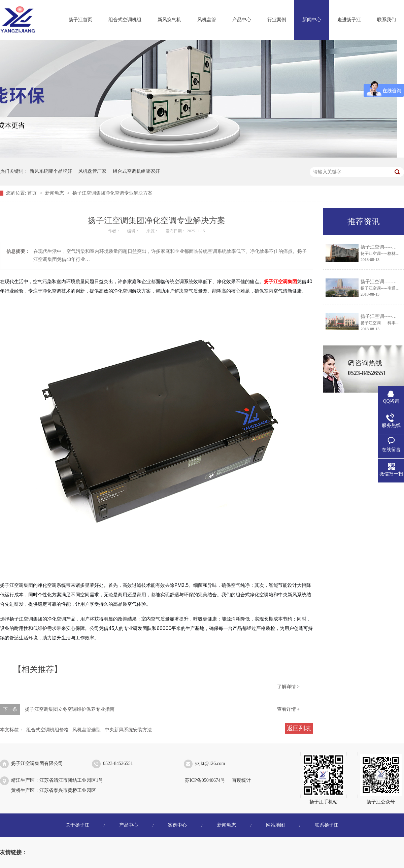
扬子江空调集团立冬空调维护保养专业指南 (70, 709)
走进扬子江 (349, 20)
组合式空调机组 (125, 20)
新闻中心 (312, 20)
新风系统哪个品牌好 (51, 171)
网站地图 (275, 825)
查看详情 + (288, 709)
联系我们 (386, 20)
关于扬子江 (77, 825)
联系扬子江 (327, 825)
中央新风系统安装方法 (128, 730)
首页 (33, 193)
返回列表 (299, 728)
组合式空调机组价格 (47, 730)
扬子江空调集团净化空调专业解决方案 (112, 193)
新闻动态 (55, 193)
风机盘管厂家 (92, 171)
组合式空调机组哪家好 (136, 171)
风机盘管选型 (87, 730)
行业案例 (277, 20)
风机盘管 (207, 20)
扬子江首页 (80, 20)
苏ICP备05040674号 (205, 780)
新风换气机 (169, 20)
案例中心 (177, 825)
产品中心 (242, 20)
